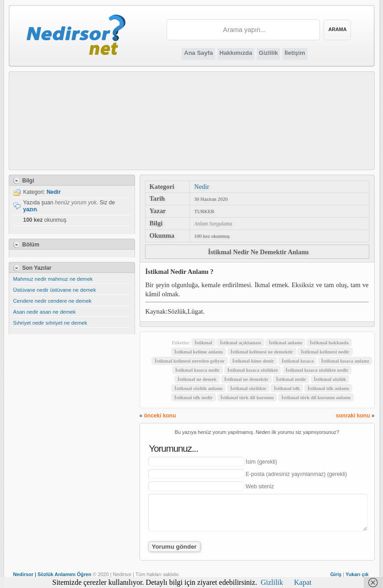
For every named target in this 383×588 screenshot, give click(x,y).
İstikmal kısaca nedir (197, 370)
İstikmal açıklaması (240, 342)
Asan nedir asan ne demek (45, 312)
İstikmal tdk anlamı (328, 388)
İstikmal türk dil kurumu (247, 397)
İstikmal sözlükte (248, 388)
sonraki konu (353, 416)
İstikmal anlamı (285, 342)
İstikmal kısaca (297, 361)
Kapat (303, 582)
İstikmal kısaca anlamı (345, 361)
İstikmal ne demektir (246, 379)
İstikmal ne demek (197, 379)
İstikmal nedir (291, 379)
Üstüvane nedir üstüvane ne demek (55, 290)
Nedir (202, 187)
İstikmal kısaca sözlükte (253, 370)
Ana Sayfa (198, 53)
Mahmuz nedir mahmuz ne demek (53, 279)
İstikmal (203, 342)
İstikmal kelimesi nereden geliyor (190, 361)
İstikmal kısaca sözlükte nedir (317, 370)
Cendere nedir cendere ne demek (53, 301)
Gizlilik (269, 53)
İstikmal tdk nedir (194, 397)
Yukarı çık (357, 574)
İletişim (295, 53)
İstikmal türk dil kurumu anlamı (316, 397)
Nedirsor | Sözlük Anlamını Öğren (52, 574)
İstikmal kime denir (253, 361)
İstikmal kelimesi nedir (325, 352)
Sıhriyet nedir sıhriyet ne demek (50, 323)
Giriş (336, 574)
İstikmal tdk (287, 388)
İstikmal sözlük (330, 379)
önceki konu (160, 416)
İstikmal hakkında (329, 342)
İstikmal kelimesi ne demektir (262, 352)
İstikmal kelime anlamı (199, 352)
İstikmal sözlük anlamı (198, 388)
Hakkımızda (236, 53)
